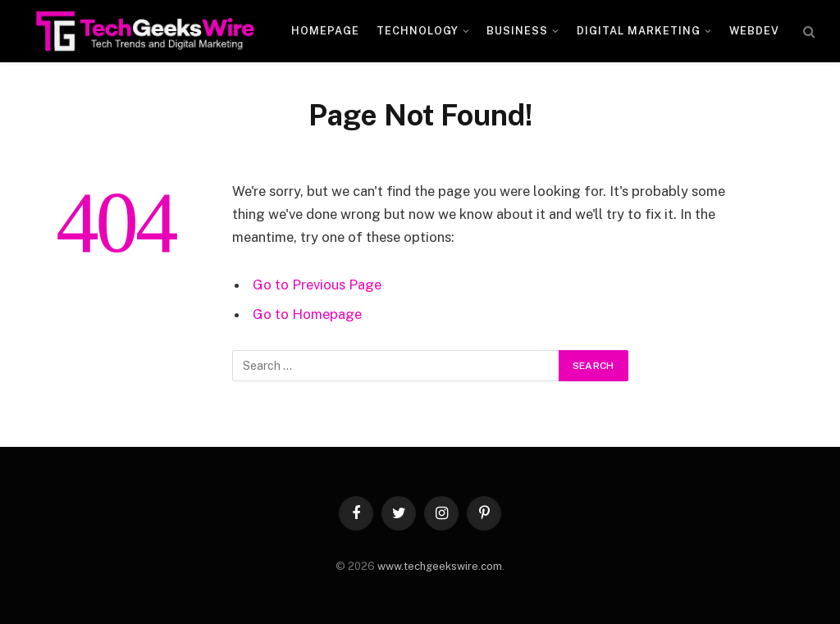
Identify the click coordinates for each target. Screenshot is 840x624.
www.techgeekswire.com (440, 566)
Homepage (325, 31)
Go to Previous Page (317, 285)
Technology (418, 31)
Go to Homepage (307, 314)
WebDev (754, 31)
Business (517, 31)
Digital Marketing (639, 31)
